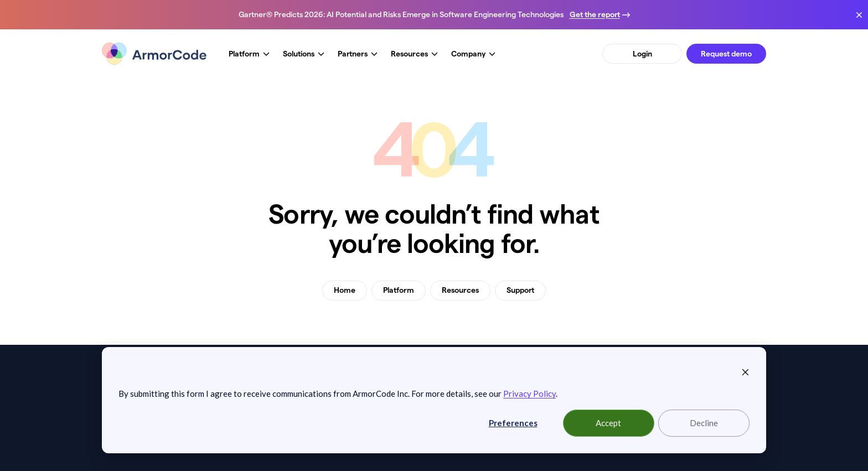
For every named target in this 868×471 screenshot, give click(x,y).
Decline (704, 423)
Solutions (304, 54)
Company (473, 54)
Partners (358, 54)
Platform (249, 54)
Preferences (513, 423)
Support (520, 290)
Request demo (726, 54)
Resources (414, 54)
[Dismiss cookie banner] (745, 371)
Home (345, 290)
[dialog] (434, 400)
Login (642, 54)
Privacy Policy (529, 394)
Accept (608, 423)
